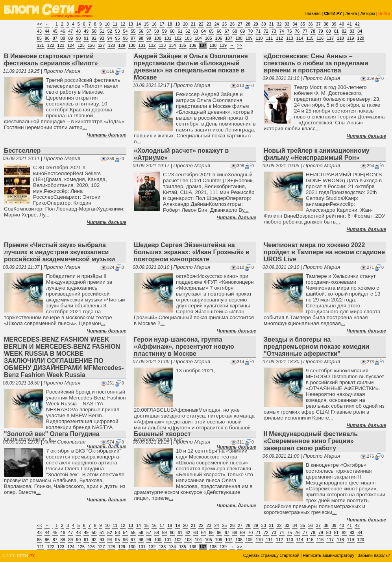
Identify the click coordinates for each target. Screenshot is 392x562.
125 (81, 45)
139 (223, 45)
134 (172, 45)
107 (229, 38)
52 (110, 31)
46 (63, 31)
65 (211, 31)
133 (162, 45)
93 (102, 38)
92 (94, 38)
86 (47, 38)
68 (235, 31)
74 (282, 31)
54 (125, 31)
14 (139, 24)
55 (133, 31)
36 (311, 24)
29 (256, 24)
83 (352, 31)
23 (209, 24)
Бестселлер (22, 151)
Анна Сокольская (64, 442)
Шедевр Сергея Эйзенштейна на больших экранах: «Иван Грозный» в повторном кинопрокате (192, 252)
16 (154, 24)
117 (330, 38)
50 (94, 31)
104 (198, 38)
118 (340, 38)
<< (39, 24)
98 (141, 38)
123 (61, 45)
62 (188, 31)
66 (219, 31)
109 (249, 38)
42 (357, 24)
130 (132, 45)
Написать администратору (328, 555)
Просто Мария (62, 71)
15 (146, 24)
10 (107, 24)
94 (110, 38)
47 (70, 31)
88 (63, 38)
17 (162, 24)
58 (157, 31)
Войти (384, 13)
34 (295, 24)
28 (248, 24)
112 (279, 38)
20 (185, 24)
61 (180, 31)
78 (313, 31)
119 (351, 38)
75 (290, 31)
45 (55, 31)
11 (115, 24)
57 (149, 31)
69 (242, 31)
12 (123, 24)
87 (55, 38)
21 (193, 24)
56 (141, 31)
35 (303, 24)
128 (111, 45)
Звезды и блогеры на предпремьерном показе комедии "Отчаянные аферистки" (316, 347)
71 (258, 31)
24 (217, 24)
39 (334, 24)
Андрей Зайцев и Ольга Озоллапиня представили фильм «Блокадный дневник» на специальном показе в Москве (191, 67)
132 (152, 45)
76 (297, 31)
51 (102, 31)
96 (125, 38)
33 (287, 24)
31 (272, 24)
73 (274, 31)
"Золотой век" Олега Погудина (52, 434)
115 (310, 38)
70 (250, 31)
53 (118, 31)
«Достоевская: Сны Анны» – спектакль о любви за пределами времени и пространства (316, 63)
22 (201, 24)
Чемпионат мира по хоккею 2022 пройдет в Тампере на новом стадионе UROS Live (324, 252)
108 (239, 38)
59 (165, 31)
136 (193, 45)
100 (158, 38)
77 (305, 31)
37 (318, 24)
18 (170, 24)
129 (122, 45)
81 (337, 31)
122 (51, 45)
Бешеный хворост (162, 434)
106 (219, 38)
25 (224, 24)
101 (168, 38)
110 (259, 38)
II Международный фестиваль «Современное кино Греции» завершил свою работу (311, 441)
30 (264, 24)
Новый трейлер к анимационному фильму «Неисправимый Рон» (317, 154)
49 (86, 31)
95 (118, 38)
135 (183, 45)
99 (149, 38)
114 (300, 38)
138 (213, 45)
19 (178, 24)
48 (78, 31)
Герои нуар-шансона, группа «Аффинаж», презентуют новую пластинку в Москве (184, 347)
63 (196, 31)
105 (209, 38)
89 (70, 38)
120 (361, 38)
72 (266, 31)
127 (102, 45)
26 (232, 24)
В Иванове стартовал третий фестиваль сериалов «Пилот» (51, 60)
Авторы (368, 13)
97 (133, 38)
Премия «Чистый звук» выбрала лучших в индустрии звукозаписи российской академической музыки (59, 252)
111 (269, 38)
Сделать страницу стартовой (271, 555)
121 (41, 45)
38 (326, 24)
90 (78, 38)
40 (342, 24)
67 (227, 31)
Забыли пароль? (374, 555)
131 (142, 45)
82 (344, 31)
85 (39, 38)
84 (360, 31)
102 (178, 38)
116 (320, 38)
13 (131, 24)
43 (39, 31)
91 (86, 38)
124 (71, 45)
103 (188, 38)
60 (172, 31)
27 (240, 24)
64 (203, 31)
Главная (313, 13)
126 (91, 45)
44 (47, 31)
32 (279, 24)
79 (321, 31)
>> (240, 45)
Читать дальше (107, 135)
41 (349, 24)
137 (203, 45)
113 (290, 38)
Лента (351, 13)
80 (329, 31)
